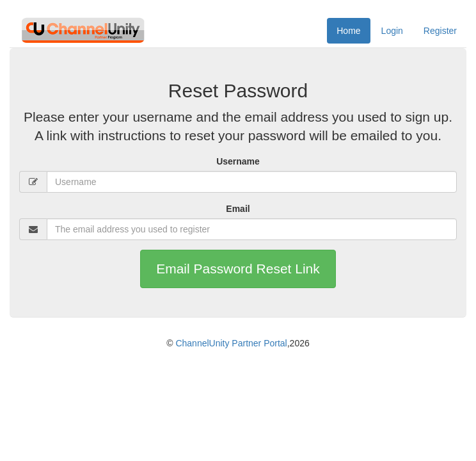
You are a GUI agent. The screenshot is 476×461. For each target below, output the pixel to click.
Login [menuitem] (392, 31)
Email (238, 209)
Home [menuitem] (348, 31)
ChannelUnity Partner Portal (231, 343)
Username (238, 161)
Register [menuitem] (440, 31)
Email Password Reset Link (238, 269)
